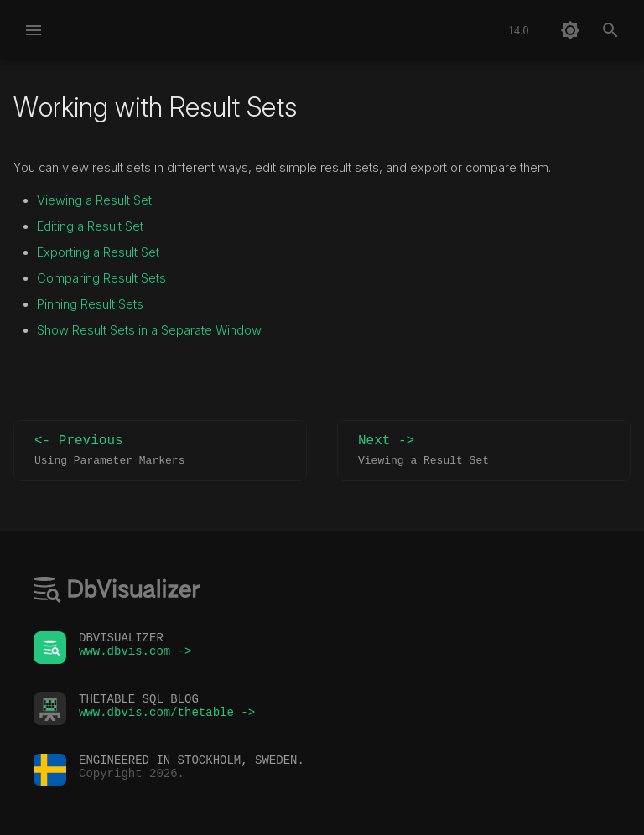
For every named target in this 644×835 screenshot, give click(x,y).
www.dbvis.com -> (135, 655)
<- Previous (160, 451)
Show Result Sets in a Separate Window (149, 330)
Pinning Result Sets (90, 304)
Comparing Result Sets (101, 278)
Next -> (484, 451)
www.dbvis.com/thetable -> (167, 716)
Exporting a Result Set (98, 252)
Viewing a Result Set (94, 200)
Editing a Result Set (90, 226)
